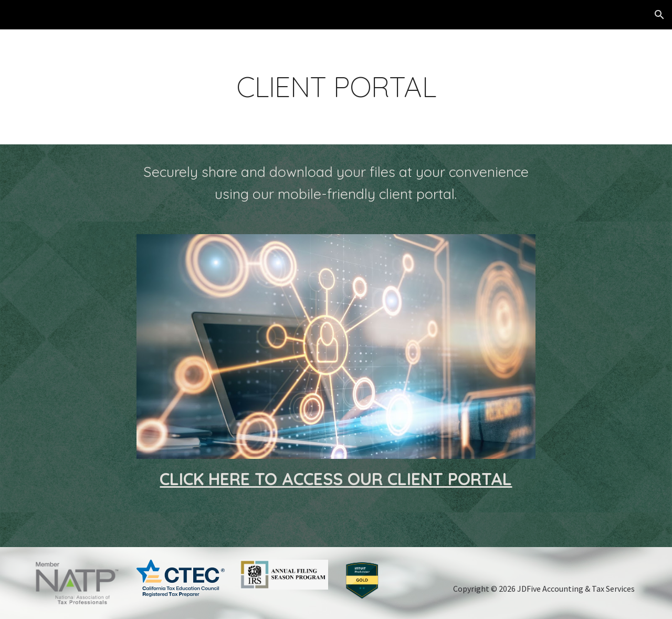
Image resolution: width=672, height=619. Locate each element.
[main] (336, 87)
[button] (659, 15)
